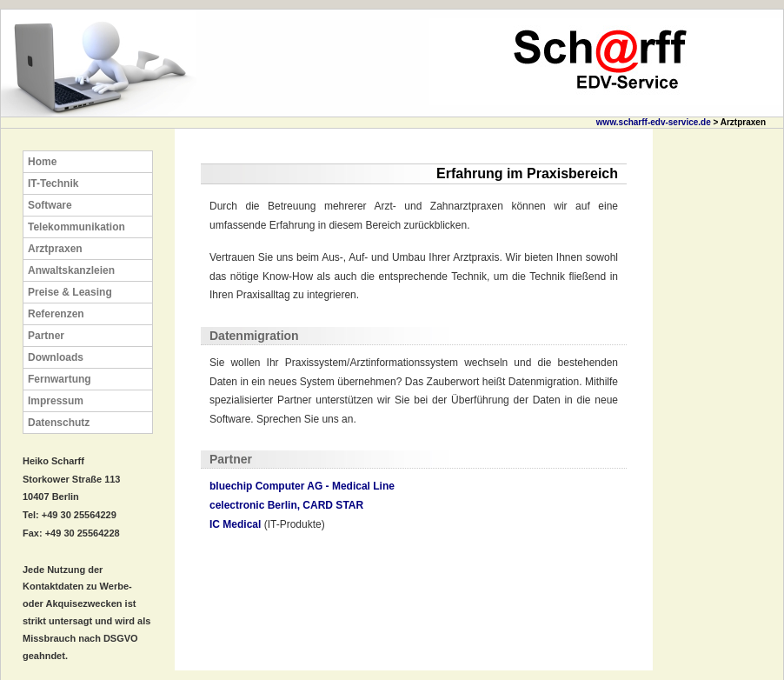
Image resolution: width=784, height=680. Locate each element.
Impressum (56, 401)
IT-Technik (53, 183)
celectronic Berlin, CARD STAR (286, 505)
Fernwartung (60, 379)
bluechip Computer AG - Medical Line (302, 486)
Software (50, 205)
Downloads (56, 357)
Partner (46, 336)
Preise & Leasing (70, 292)
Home (42, 162)
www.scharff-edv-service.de (654, 122)
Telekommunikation (76, 227)
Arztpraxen (55, 249)
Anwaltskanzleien (71, 270)
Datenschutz (59, 423)
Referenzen (56, 314)
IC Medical (235, 524)
